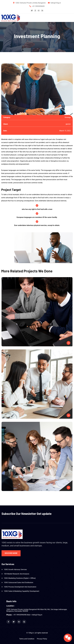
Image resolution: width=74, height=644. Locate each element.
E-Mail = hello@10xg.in (34, 615)
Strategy (68, 117)
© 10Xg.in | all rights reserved (37, 633)
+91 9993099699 (38, 6)
